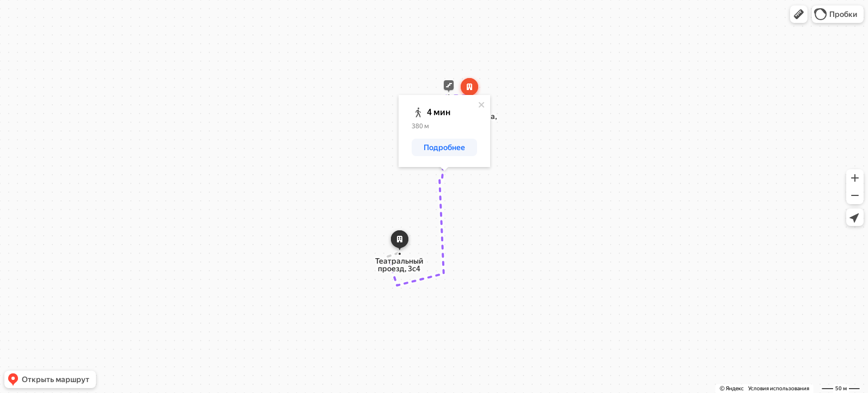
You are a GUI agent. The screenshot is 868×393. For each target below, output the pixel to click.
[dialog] (444, 131)
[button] (799, 14)
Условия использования (779, 388)
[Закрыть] (481, 105)
